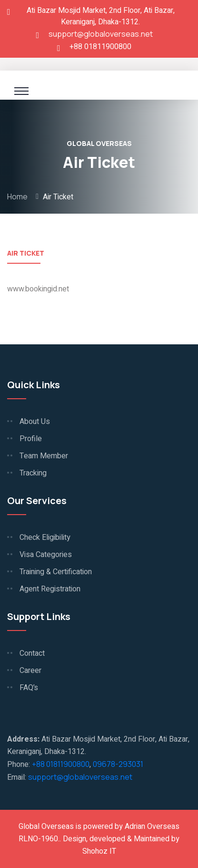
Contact (32, 653)
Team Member (44, 456)
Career (30, 671)
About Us (35, 422)
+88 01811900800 (61, 764)
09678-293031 (118, 764)
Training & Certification (56, 572)
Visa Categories (46, 555)
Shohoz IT (99, 851)
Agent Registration (50, 589)
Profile (31, 439)
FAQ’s (29, 688)
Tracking (33, 473)
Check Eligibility (45, 537)
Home (17, 196)
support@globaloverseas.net (101, 34)
